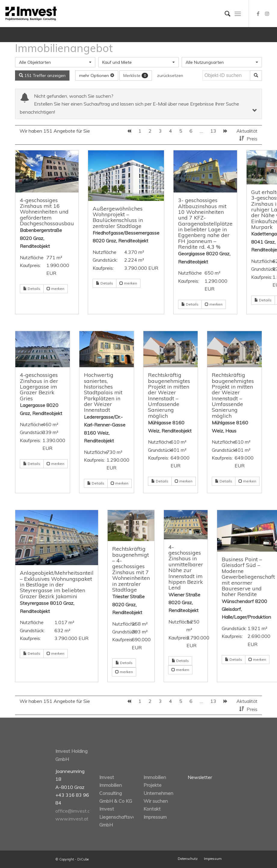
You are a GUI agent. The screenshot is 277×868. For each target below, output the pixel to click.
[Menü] (238, 14)
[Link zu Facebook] (258, 14)
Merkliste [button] (136, 75)
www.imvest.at (72, 819)
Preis (252, 139)
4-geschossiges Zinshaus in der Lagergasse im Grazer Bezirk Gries (39, 386)
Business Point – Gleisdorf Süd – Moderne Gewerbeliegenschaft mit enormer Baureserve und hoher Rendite (248, 577)
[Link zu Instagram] (267, 14)
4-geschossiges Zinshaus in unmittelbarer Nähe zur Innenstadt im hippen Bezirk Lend (186, 567)
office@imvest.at (74, 811)
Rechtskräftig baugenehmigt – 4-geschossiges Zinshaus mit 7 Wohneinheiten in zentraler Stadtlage (131, 569)
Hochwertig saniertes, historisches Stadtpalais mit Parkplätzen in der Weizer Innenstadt (103, 392)
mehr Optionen (97, 75)
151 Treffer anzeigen (42, 75)
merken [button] (55, 289)
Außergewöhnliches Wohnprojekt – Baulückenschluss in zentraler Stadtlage (118, 217)
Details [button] (32, 289)
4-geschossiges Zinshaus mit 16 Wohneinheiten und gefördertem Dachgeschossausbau (47, 212)
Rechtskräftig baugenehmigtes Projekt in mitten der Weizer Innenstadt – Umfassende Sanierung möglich (169, 395)
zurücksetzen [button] (170, 75)
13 (213, 131)
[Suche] (225, 14)
